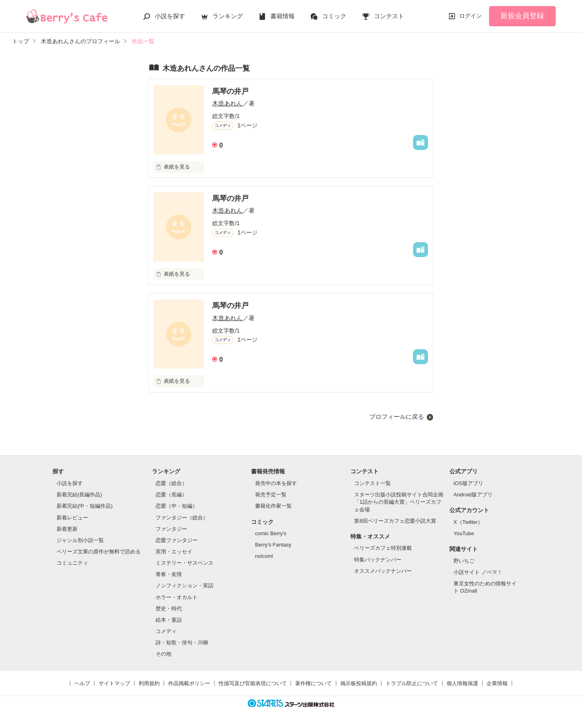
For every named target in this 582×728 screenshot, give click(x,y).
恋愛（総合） (171, 483)
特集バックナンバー (378, 560)
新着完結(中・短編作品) (85, 506)
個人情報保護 (462, 683)
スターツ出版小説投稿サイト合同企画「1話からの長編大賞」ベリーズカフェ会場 (399, 502)
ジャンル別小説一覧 (80, 540)
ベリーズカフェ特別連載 (383, 548)
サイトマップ (114, 683)
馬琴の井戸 (230, 91)
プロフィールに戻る (397, 417)
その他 (163, 654)
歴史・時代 (169, 609)
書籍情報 (283, 16)
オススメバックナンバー (383, 571)
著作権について (313, 683)
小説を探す (170, 16)
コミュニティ (72, 563)
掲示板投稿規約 (359, 683)
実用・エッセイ (174, 552)
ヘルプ (82, 683)
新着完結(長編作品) (79, 495)
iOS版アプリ (468, 483)
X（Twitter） (468, 522)
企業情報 (497, 683)
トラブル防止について (412, 683)
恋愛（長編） (171, 495)
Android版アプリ (473, 495)
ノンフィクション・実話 (185, 586)
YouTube (464, 533)
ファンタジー (171, 529)
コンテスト (389, 16)
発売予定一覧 (271, 495)
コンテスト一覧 (372, 483)
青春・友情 (169, 574)
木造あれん (227, 103)
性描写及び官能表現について (253, 683)
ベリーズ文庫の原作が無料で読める (99, 552)
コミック (334, 16)
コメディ (166, 631)
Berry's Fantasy (273, 545)
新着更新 (67, 529)
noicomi (264, 556)
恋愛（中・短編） (177, 506)
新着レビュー (72, 518)
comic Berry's (271, 533)
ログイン (470, 16)
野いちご (464, 561)
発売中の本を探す (276, 483)
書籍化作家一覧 (273, 506)
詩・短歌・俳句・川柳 (182, 643)
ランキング (228, 16)
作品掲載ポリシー (189, 683)
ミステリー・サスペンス (185, 563)
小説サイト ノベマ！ (478, 572)
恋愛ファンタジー (177, 540)
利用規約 (149, 683)
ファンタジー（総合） (182, 518)
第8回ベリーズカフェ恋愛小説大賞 (395, 521)
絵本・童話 (169, 620)
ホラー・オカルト (177, 597)
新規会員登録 (522, 16)
